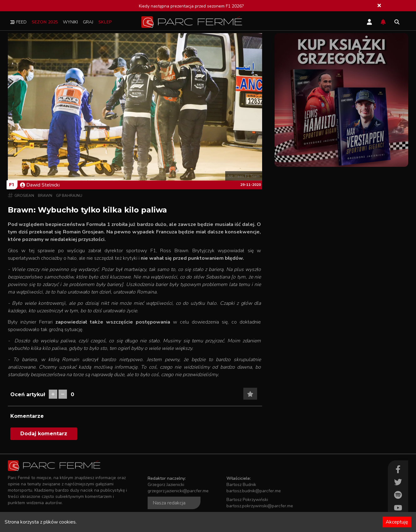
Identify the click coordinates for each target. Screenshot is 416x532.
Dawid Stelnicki (40, 185)
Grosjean (24, 196)
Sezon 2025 (45, 22)
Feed (18, 22)
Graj (88, 22)
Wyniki (70, 22)
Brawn (45, 196)
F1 (11, 185)
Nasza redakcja (169, 503)
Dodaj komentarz (44, 434)
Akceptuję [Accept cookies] (397, 522)
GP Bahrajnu (69, 196)
